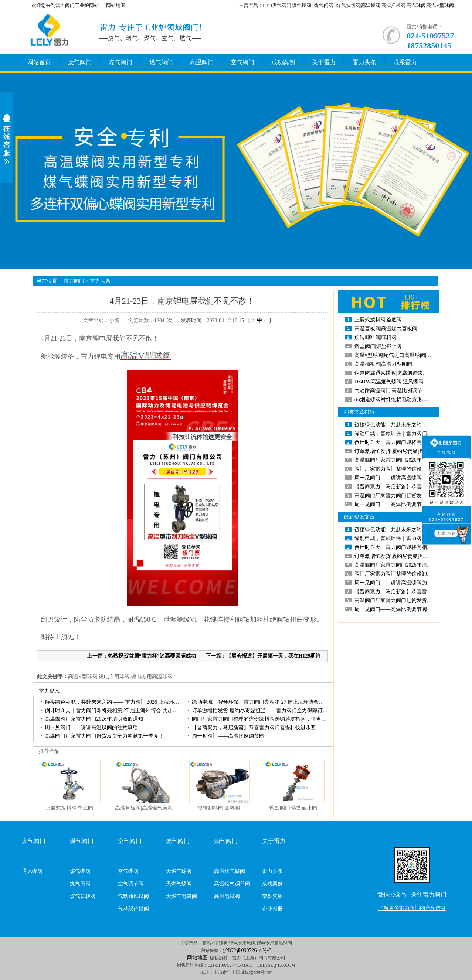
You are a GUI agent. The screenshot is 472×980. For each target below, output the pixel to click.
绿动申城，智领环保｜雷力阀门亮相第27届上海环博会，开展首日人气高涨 (279, 702)
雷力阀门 (74, 281)
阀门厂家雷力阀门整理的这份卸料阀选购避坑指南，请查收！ (262, 719)
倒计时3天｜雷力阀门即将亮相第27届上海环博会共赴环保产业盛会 (124, 711)
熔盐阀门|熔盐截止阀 (293, 808)
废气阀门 (80, 62)
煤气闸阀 (324, 5)
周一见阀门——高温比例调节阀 (228, 736)
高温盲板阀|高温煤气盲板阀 (386, 329)
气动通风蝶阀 (133, 896)
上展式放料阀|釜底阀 (69, 808)
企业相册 (272, 909)
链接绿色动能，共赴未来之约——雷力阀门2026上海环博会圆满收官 (125, 702)
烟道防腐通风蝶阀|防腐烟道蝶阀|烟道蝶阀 (402, 373)
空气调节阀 (131, 884)
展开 (7, 139)
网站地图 (116, 5)
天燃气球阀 (179, 871)
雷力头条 (364, 62)
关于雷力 (324, 62)
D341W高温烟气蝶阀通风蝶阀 (389, 382)
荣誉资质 (272, 896)
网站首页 (39, 62)
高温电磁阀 (227, 896)
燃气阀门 (161, 62)
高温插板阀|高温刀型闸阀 (383, 364)
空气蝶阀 (128, 871)
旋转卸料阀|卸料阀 (219, 808)
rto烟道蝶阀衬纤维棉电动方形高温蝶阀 (399, 399)
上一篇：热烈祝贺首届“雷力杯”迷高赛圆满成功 (142, 656)
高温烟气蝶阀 (230, 871)
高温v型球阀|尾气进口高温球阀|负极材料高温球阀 (411, 355)
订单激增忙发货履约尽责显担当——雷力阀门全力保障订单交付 (265, 711)
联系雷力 (405, 62)
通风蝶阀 (32, 871)
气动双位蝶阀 (133, 909)
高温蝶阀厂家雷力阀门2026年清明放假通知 (94, 719)
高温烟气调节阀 (232, 884)
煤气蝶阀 (80, 871)
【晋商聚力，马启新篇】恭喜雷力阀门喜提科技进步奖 (254, 728)
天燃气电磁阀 (181, 896)
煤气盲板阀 (83, 896)
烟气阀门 (226, 841)
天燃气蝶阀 (179, 884)
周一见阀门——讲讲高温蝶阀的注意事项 (91, 728)
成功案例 (283, 62)
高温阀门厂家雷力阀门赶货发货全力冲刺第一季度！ (104, 736)
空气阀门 (242, 62)
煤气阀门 (120, 62)
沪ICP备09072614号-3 (247, 950)
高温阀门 (202, 62)
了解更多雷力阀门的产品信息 (412, 908)
